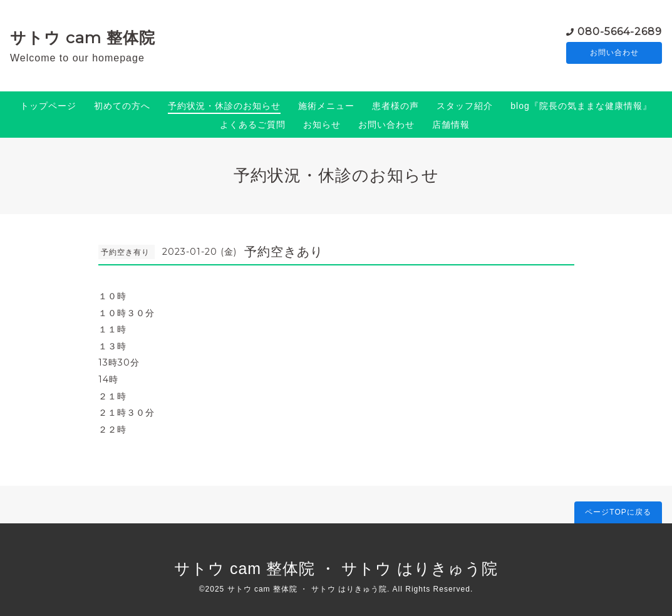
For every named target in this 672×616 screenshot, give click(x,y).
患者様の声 (395, 106)
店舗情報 (451, 125)
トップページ (48, 106)
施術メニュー (326, 106)
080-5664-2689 (620, 31)
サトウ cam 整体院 (83, 38)
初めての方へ (122, 106)
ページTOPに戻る (618, 512)
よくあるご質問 (253, 125)
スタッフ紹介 (465, 106)
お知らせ (322, 125)
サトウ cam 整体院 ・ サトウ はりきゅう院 (336, 568)
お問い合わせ (614, 53)
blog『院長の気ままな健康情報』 (581, 106)
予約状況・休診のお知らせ (224, 106)
